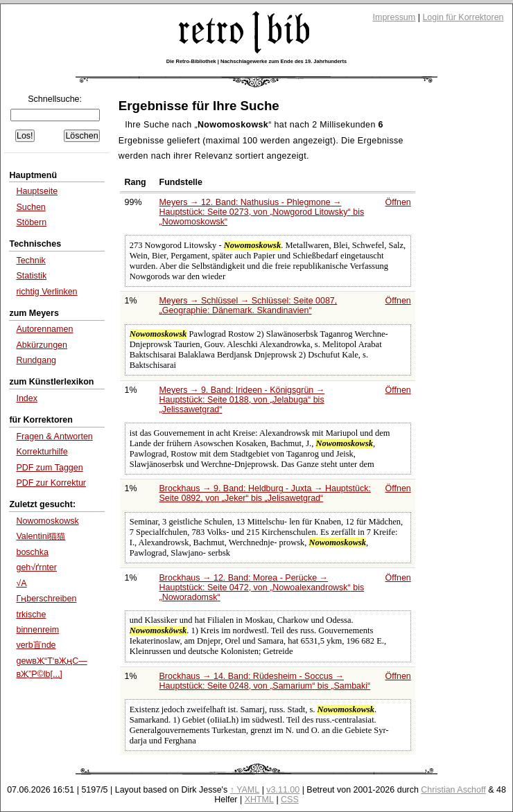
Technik (31, 261)
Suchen (31, 207)
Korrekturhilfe (42, 452)
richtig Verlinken (46, 292)
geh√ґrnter (36, 567)
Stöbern (31, 222)
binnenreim (37, 630)
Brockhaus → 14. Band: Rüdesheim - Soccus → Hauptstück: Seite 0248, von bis (265, 681)
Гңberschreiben (46, 599)
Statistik (31, 276)
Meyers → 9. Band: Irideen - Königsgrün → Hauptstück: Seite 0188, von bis (242, 400)
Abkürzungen (42, 345)
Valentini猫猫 (41, 536)
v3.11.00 (283, 790)
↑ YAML (245, 790)
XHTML (259, 800)
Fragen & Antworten (54, 436)
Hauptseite (37, 191)
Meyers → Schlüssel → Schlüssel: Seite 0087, (249, 306)
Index (27, 398)
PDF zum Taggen (49, 468)
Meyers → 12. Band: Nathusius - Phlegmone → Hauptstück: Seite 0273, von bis (262, 212)
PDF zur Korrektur (51, 483)
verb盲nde (36, 645)
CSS (290, 800)
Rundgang (36, 360)
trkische (31, 615)
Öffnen (398, 202)
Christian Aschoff (453, 790)
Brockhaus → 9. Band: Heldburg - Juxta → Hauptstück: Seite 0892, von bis (265, 493)
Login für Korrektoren (463, 17)
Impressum (394, 17)
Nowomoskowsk (47, 521)
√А (21, 583)
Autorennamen (44, 329)
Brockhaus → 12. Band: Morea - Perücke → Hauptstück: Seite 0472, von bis (262, 588)
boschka (32, 552)
